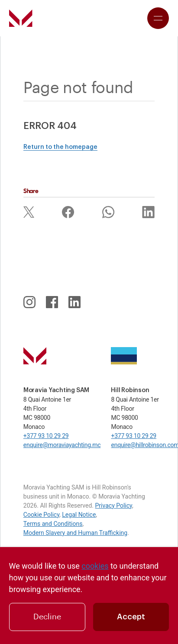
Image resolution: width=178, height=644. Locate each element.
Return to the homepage (60, 147)
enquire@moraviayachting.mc (62, 445)
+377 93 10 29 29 (46, 436)
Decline (47, 617)
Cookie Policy (41, 515)
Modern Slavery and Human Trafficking (75, 533)
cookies (95, 566)
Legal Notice (79, 515)
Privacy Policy (114, 506)
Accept (131, 617)
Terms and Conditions (53, 524)
